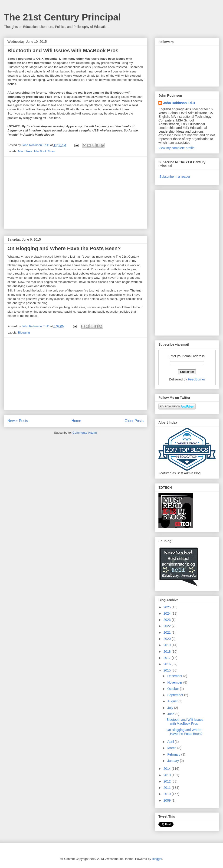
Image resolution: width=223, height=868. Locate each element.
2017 (168, 658)
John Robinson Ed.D (179, 103)
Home (76, 421)
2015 (168, 670)
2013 (168, 775)
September (176, 695)
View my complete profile (176, 148)
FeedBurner (197, 379)
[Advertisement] (75, 193)
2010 (168, 794)
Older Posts (134, 421)
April (171, 742)
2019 (168, 645)
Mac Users (25, 151)
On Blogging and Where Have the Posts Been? (64, 248)
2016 (168, 664)
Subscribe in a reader (175, 177)
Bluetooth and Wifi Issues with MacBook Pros (63, 51)
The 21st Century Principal (62, 17)
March (172, 748)
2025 (168, 607)
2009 (168, 800)
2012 (168, 781)
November (175, 682)
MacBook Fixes (44, 151)
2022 (168, 626)
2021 (168, 632)
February (174, 754)
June (171, 714)
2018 (168, 652)
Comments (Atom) (85, 433)
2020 (168, 639)
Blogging (24, 332)
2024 (168, 613)
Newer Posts (18, 421)
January (174, 761)
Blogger (157, 859)
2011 (168, 788)
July (171, 708)
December (175, 676)
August (173, 701)
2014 (168, 769)
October (174, 689)
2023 (168, 620)
